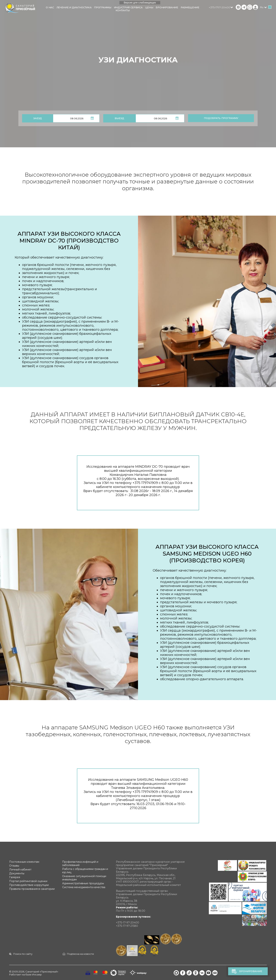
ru (262, 7)
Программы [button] (103, 7)
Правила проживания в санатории (32, 889)
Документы (17, 873)
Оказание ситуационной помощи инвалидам (84, 878)
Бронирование (251, 971)
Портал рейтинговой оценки (28, 881)
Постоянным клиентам (24, 862)
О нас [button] (50, 7)
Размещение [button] (190, 7)
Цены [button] (149, 7)
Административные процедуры (83, 883)
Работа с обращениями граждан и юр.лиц (85, 871)
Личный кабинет (20, 870)
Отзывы (14, 866)
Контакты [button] (123, 10)
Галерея (15, 877)
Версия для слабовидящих (140, 3)
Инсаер (37, 974)
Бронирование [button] (167, 7)
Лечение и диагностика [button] (74, 7)
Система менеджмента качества (84, 887)
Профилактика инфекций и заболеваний (80, 863)
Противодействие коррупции (29, 885)
